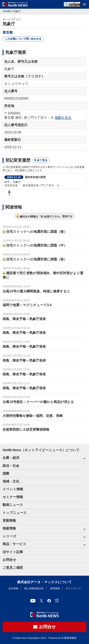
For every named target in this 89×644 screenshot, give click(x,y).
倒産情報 (9, 528)
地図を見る (63, 118)
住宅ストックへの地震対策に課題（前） (37, 259)
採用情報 (55, 588)
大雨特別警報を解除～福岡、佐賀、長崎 (33, 416)
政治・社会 (11, 466)
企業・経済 (11, 458)
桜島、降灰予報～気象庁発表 (24, 319)
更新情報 (9, 521)
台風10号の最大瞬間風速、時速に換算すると (36, 291)
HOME (7, 11)
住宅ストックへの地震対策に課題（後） (37, 232)
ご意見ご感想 (13, 568)
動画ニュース (13, 505)
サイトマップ (73, 588)
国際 (6, 473)
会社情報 (13, 588)
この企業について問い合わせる (23, 39)
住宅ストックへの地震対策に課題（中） (37, 245)
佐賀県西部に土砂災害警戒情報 (26, 429)
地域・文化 (11, 481)
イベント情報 (13, 489)
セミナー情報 (13, 497)
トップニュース (15, 513)
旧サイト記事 (13, 552)
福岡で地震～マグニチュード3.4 (27, 305)
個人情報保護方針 (34, 588)
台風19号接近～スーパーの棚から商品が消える (38, 402)
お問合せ (9, 560)
